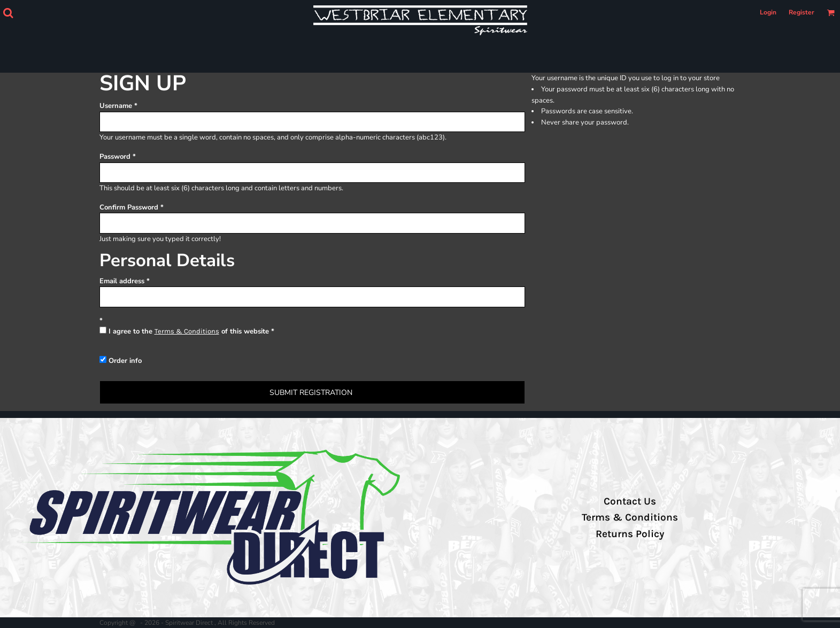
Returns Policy (630, 534)
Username (116, 106)
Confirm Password (129, 207)
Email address (122, 281)
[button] (8, 13)
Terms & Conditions (187, 331)
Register (802, 12)
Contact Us (630, 501)
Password (115, 157)
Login (768, 12)
